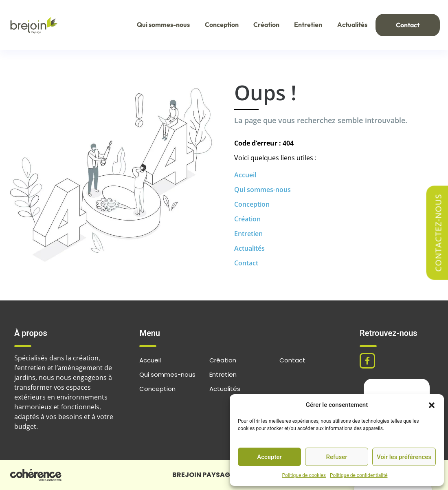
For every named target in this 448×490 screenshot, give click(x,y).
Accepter (269, 457)
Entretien (305, 25)
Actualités (350, 25)
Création (263, 25)
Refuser (336, 457)
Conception (217, 25)
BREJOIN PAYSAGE (203, 475)
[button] (432, 405)
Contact (407, 25)
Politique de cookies (304, 475)
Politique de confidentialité (359, 475)
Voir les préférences (404, 457)
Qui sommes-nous (159, 25)
